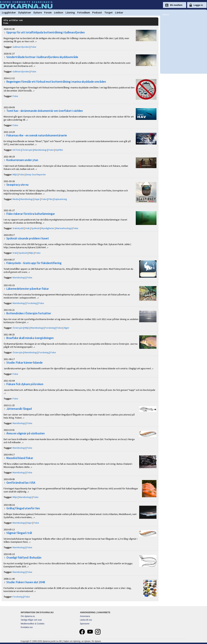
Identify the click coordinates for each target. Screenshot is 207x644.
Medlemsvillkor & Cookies (33, 624)
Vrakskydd (18, 228)
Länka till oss (86, 620)
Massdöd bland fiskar (20, 458)
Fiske (33, 47)
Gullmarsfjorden (21, 47)
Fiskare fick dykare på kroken (25, 384)
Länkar (119, 12)
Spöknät (35, 228)
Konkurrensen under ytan (22, 160)
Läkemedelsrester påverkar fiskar (28, 289)
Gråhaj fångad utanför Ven (23, 508)
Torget (109, 12)
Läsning (70, 12)
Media (16, 199)
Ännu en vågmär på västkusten (26, 433)
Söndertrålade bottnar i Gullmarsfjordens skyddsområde (42, 57)
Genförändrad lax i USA (21, 483)
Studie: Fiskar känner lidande (24, 363)
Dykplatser (25, 12)
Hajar (37, 199)
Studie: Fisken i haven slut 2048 (26, 582)
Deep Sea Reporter (36, 174)
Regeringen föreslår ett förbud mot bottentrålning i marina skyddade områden (56, 82)
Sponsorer (85, 624)
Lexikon (59, 12)
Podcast (97, 12)
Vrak (27, 228)
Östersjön (27, 150)
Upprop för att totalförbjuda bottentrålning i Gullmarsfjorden (46, 32)
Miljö (15, 174)
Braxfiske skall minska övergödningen (30, 338)
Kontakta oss (27, 627)
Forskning (32, 303)
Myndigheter (48, 228)
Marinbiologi (40, 150)
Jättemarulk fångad (19, 409)
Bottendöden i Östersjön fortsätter (29, 313)
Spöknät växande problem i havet (28, 238)
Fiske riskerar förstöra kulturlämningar (31, 214)
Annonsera (85, 616)
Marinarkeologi (64, 228)
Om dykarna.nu (28, 616)
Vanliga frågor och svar (31, 620)
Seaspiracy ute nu (17, 185)
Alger (66, 328)
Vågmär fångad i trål (19, 533)
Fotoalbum (84, 12)
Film (50, 199)
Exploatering (60, 199)
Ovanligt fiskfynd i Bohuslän (24, 558)
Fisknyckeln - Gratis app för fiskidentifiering (34, 263)
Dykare (38, 12)
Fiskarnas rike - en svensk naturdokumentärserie (37, 135)
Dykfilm (59, 150)
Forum (48, 12)
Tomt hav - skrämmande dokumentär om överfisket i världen (45, 111)
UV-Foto (17, 150)
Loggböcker (9, 12)
